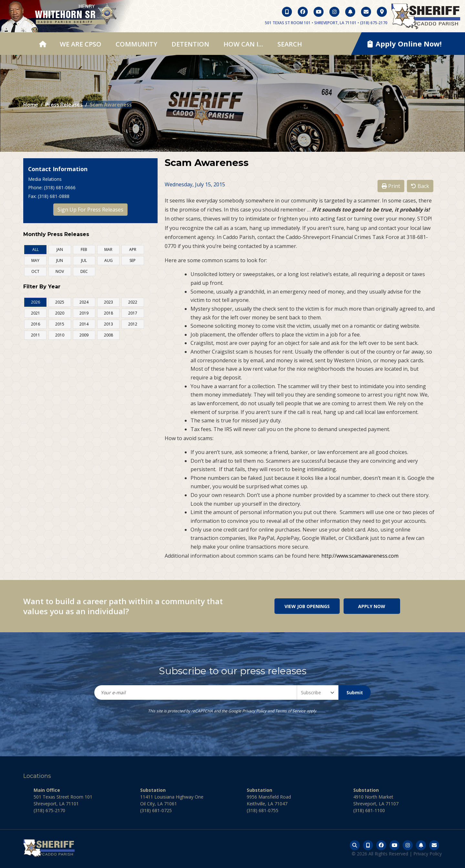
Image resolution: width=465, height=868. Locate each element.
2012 (133, 324)
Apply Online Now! (405, 44)
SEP (133, 260)
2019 (84, 313)
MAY (35, 260)
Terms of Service (290, 711)
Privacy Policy (254, 711)
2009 (84, 335)
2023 (108, 302)
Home (31, 105)
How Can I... (243, 44)
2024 (84, 302)
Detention (190, 44)
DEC (84, 271)
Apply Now (372, 606)
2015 (60, 324)
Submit (355, 692)
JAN (60, 249)
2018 (108, 313)
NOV (60, 271)
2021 (36, 313)
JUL (84, 260)
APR (133, 249)
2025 (60, 302)
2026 (36, 302)
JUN (60, 260)
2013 (108, 324)
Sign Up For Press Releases (90, 210)
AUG (108, 260)
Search (290, 44)
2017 (133, 313)
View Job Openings (307, 606)
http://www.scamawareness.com (360, 556)
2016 (36, 324)
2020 (60, 313)
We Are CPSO (81, 44)
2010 (60, 335)
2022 (133, 302)
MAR (108, 249)
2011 (36, 335)
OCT (35, 271)
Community (136, 44)
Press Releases (64, 105)
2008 (108, 335)
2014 (84, 324)
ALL (36, 249)
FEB (84, 249)
